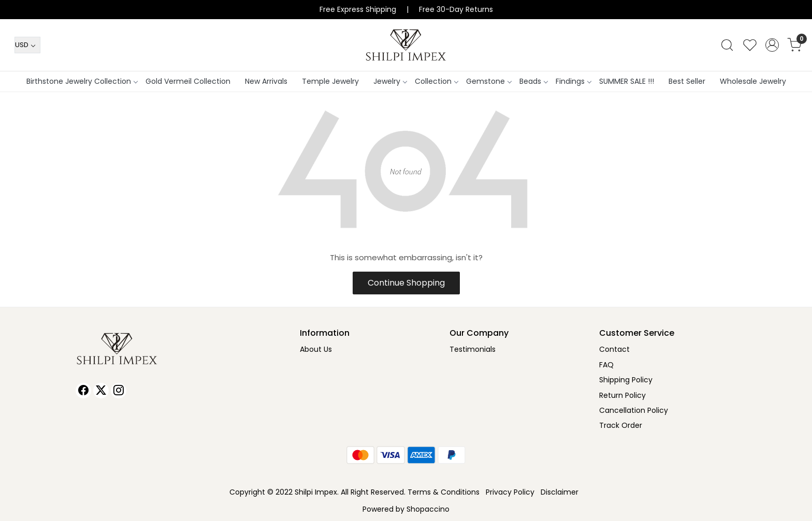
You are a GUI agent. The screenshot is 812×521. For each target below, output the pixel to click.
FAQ (606, 365)
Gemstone (489, 81)
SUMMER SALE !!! (627, 81)
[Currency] (27, 45)
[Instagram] (119, 391)
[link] (727, 45)
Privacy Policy (510, 492)
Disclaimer (560, 492)
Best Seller (687, 81)
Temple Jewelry (330, 81)
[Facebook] (83, 391)
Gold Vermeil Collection (188, 81)
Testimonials (473, 349)
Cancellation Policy (634, 410)
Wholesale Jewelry (753, 81)
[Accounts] (772, 45)
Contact (614, 349)
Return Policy (622, 395)
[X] (101, 391)
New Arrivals (266, 81)
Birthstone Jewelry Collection (82, 81)
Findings (573, 81)
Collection (436, 81)
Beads (533, 81)
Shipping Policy (626, 380)
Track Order (621, 425)
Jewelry (390, 81)
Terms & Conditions (444, 492)
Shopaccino (428, 509)
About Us (316, 349)
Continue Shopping (406, 283)
